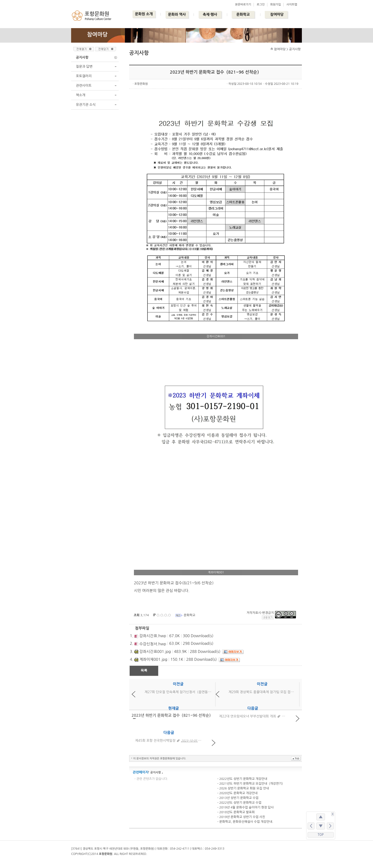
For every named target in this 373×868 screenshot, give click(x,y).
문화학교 (243, 14)
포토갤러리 (84, 76)
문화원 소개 (144, 14)
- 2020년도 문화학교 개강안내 (237, 793)
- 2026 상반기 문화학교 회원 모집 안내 (243, 788)
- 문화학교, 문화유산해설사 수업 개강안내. (245, 822)
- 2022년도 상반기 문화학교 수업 (239, 803)
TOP (321, 835)
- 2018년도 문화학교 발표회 (236, 812)
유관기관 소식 (86, 105)
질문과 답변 (84, 66)
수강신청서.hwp (153, 644)
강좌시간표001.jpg (155, 651)
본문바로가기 (243, 5)
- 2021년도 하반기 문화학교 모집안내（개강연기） (251, 784)
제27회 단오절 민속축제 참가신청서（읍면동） (178, 692)
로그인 (261, 5)
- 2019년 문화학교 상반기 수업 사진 (241, 817)
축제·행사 (210, 14)
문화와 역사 (177, 14)
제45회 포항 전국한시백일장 (155, 741)
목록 (144, 670)
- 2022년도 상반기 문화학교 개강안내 (242, 779)
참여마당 (277, 14)
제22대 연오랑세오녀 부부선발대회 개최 (248, 716)
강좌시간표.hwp (153, 636)
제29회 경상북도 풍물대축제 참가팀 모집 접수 (261, 692)
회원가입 (276, 5)
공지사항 (82, 57)
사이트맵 (292, 5)
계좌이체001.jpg (153, 659)
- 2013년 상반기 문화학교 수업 (238, 798)
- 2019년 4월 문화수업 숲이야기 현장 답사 (245, 807)
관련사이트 (84, 86)
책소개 (81, 95)
